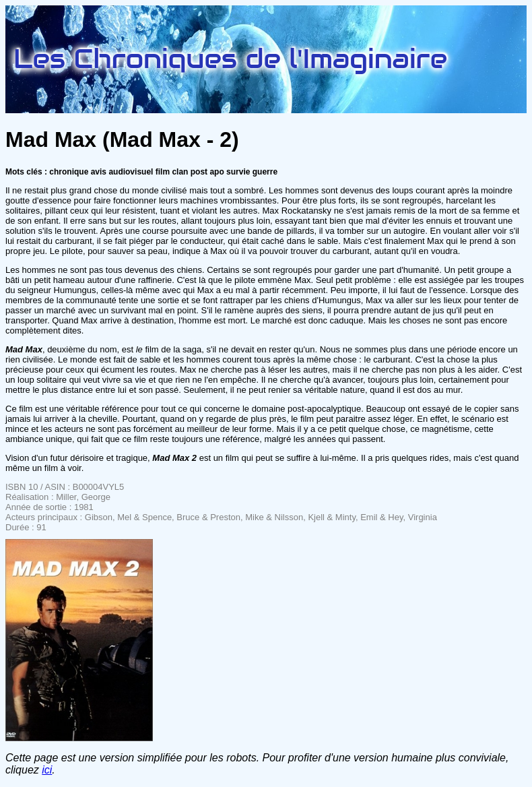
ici (47, 770)
